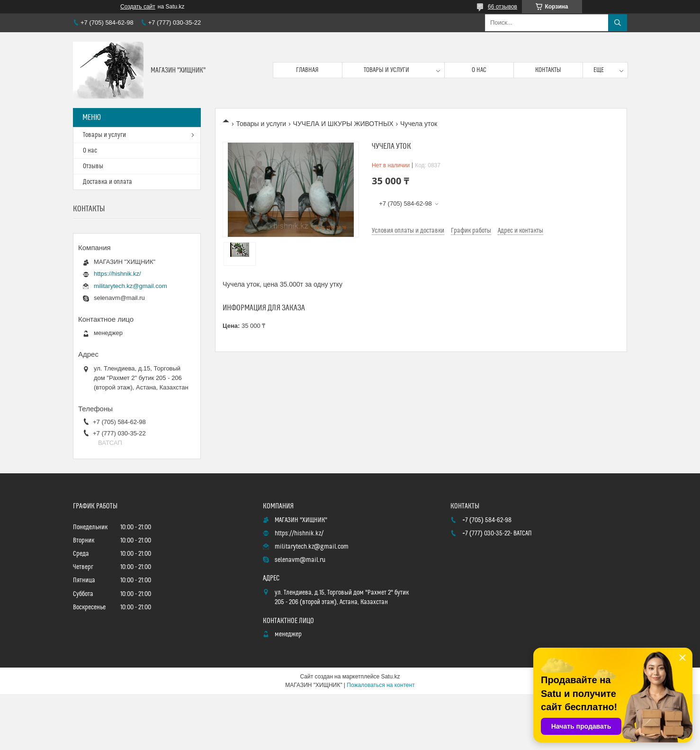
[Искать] (618, 23)
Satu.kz (390, 677)
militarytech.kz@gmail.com (130, 286)
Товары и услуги (386, 70)
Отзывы (93, 166)
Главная (307, 70)
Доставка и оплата (108, 182)
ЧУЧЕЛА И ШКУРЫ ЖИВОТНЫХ (343, 124)
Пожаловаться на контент (381, 685)
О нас (479, 70)
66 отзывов (503, 7)
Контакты (548, 70)
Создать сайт (138, 7)
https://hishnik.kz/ (117, 274)
